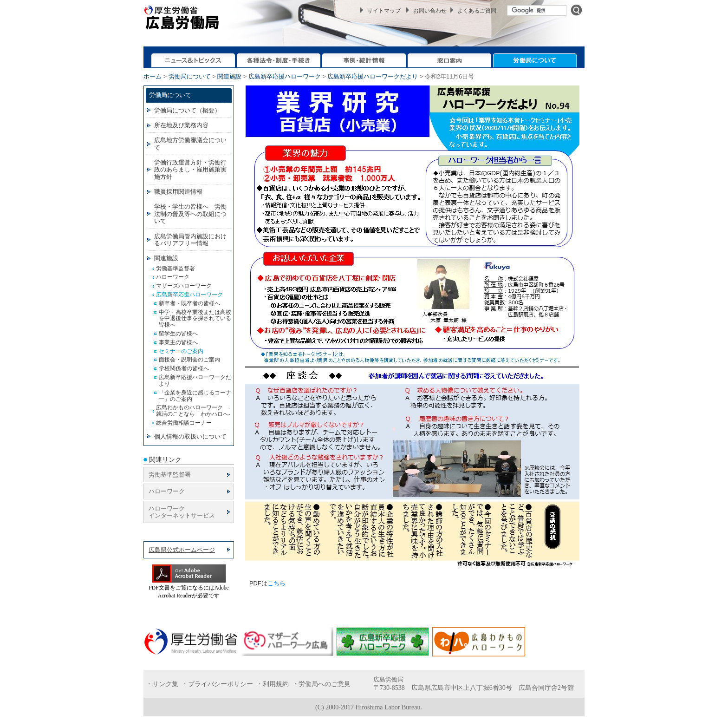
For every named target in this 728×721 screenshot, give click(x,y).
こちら (276, 583)
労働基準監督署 (170, 475)
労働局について (190, 76)
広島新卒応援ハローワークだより (373, 76)
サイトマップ (384, 11)
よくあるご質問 (477, 11)
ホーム (153, 76)
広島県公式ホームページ (182, 550)
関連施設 (229, 76)
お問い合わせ (430, 11)
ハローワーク (167, 491)
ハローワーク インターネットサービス (182, 512)
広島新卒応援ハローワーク (285, 76)
